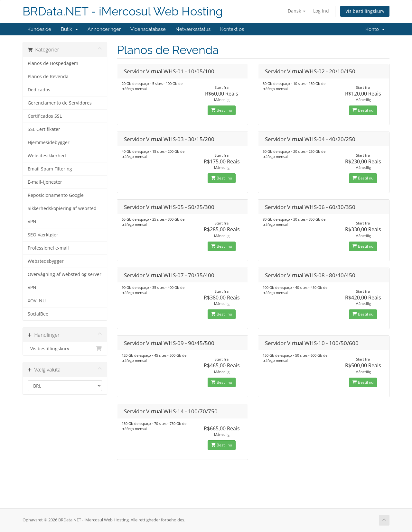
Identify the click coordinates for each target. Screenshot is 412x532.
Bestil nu (222, 110)
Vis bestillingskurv (365, 11)
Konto (375, 29)
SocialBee (38, 314)
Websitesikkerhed (47, 156)
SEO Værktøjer (43, 235)
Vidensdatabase (148, 29)
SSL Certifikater (44, 129)
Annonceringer (104, 29)
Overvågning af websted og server (65, 274)
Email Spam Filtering (50, 169)
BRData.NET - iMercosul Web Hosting (123, 11)
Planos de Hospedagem (53, 63)
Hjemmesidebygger (49, 142)
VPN (32, 222)
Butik (69, 29)
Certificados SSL (45, 116)
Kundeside (39, 29)
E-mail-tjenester (45, 182)
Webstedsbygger (46, 261)
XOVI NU (37, 301)
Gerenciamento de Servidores (60, 103)
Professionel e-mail (48, 248)
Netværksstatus (193, 29)
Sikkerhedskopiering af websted (62, 208)
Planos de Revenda (48, 77)
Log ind (321, 11)
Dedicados (39, 90)
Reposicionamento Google (56, 195)
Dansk (297, 11)
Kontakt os (232, 29)
